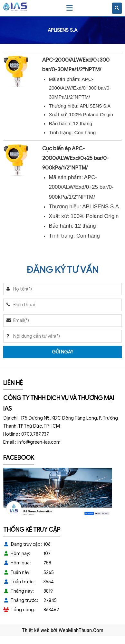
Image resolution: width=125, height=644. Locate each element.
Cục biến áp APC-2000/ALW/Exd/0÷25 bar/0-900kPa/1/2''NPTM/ (76, 158)
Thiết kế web (36, 630)
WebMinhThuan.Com (81, 630)
